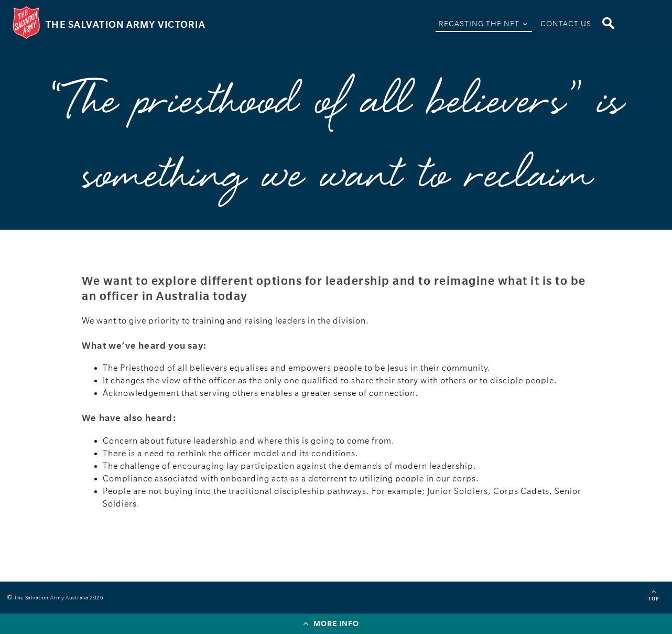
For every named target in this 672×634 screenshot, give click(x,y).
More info (331, 623)
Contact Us (566, 24)
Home (420, 25)
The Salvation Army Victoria (126, 25)
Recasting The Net (484, 23)
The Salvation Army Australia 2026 (61, 598)
